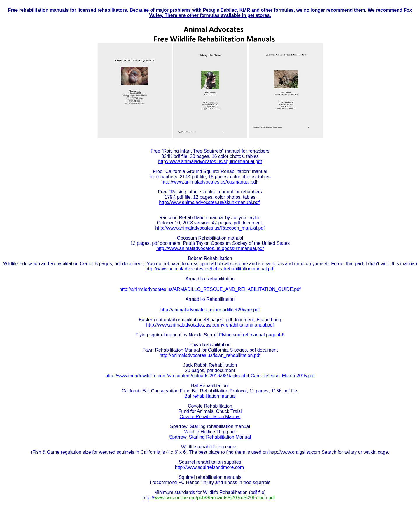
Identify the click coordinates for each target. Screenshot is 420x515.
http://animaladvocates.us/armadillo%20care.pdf (210, 310)
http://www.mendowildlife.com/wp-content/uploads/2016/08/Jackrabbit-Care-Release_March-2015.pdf (210, 376)
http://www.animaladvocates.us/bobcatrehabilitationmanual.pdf (210, 269)
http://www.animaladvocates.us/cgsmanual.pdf (209, 182)
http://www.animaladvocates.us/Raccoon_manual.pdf (210, 228)
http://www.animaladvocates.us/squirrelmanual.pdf (210, 162)
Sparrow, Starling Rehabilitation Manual (210, 437)
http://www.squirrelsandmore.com (210, 467)
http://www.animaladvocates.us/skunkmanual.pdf (209, 202)
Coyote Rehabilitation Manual (210, 417)
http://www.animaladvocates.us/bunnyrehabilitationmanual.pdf (210, 325)
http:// (209, 498)
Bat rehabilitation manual (210, 396)
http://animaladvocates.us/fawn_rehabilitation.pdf (210, 355)
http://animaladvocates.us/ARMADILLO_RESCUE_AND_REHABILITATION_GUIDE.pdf (210, 289)
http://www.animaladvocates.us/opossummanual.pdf (210, 248)
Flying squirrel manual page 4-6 (252, 335)
